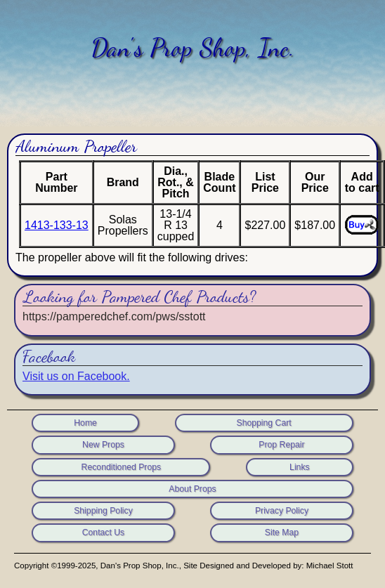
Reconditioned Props (122, 467)
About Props (192, 489)
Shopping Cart (263, 423)
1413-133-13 (57, 225)
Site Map (282, 533)
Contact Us (104, 533)
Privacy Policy (282, 511)
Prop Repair (281, 445)
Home (85, 423)
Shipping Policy (103, 511)
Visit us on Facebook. (76, 376)
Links (300, 467)
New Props (103, 445)
